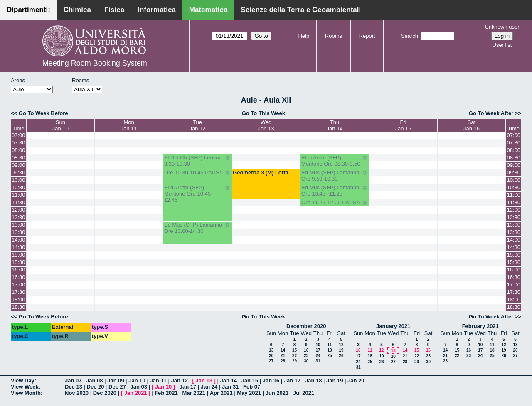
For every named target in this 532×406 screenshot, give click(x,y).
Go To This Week (264, 113)
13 (271, 350)
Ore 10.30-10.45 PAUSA (197, 173)
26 (341, 356)
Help (304, 36)
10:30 (18, 187)
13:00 (18, 225)
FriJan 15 (403, 125)
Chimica (77, 10)
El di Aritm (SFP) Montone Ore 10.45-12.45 (197, 194)
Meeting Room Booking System (95, 63)
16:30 (18, 277)
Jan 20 (356, 380)
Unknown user (502, 27)
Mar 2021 (194, 393)
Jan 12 (179, 380)
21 (283, 356)
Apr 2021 (221, 393)
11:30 (18, 202)
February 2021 (480, 326)
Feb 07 (252, 387)
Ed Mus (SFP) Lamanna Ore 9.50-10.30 (335, 176)
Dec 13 (74, 387)
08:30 (18, 158)
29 (294, 361)
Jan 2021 (136, 393)
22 (294, 356)
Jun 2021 (277, 393)
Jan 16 (271, 380)
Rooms (334, 36)
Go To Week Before (43, 113)
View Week (25, 387)
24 (318, 356)
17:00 (18, 285)
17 (318, 350)
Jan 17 (292, 380)
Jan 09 (116, 380)
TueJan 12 (197, 125)
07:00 (18, 135)
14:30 (18, 247)
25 (329, 356)
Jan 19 (335, 380)
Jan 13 (204, 380)
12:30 (18, 217)
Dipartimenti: (28, 10)
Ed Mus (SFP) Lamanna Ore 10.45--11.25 (335, 191)
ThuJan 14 (335, 125)
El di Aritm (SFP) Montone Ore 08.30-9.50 (335, 161)
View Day (23, 380)
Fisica (114, 10)
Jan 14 (229, 380)
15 (294, 350)
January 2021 (393, 326)
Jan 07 (73, 380)
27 (271, 361)
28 (283, 361)
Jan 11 (158, 380)
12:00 (18, 210)
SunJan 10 (60, 125)
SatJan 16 (472, 125)
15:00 (18, 255)
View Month (26, 393)
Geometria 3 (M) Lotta (261, 172)
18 (329, 350)
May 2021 (249, 393)
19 (341, 350)
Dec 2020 (105, 393)
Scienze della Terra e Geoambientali (301, 10)
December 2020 (306, 326)
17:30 (18, 292)
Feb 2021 (166, 393)
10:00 (18, 180)
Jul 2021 (304, 393)
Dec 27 (117, 387)
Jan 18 (313, 380)
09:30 (18, 172)
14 (283, 350)
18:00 (18, 300)
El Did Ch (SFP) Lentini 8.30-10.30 (197, 161)
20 (271, 356)
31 (318, 361)
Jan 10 (137, 380)
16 (306, 350)
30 (306, 361)
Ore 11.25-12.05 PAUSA (335, 203)
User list (502, 45)
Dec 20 (96, 387)
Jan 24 (209, 387)
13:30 (18, 232)
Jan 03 (139, 387)
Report (367, 36)
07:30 (18, 143)
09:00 (18, 165)
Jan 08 (94, 380)
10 (318, 345)
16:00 (18, 270)
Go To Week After (491, 113)
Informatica (157, 10)
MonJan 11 (129, 125)
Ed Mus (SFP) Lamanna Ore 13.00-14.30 (197, 228)
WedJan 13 (266, 125)
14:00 (18, 240)
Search (410, 36)
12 (341, 345)
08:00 (18, 150)
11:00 (18, 195)
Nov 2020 (77, 393)
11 (329, 345)
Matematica (208, 10)
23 (306, 356)
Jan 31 (230, 387)
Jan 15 (250, 380)
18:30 (18, 307)
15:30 (18, 262)
